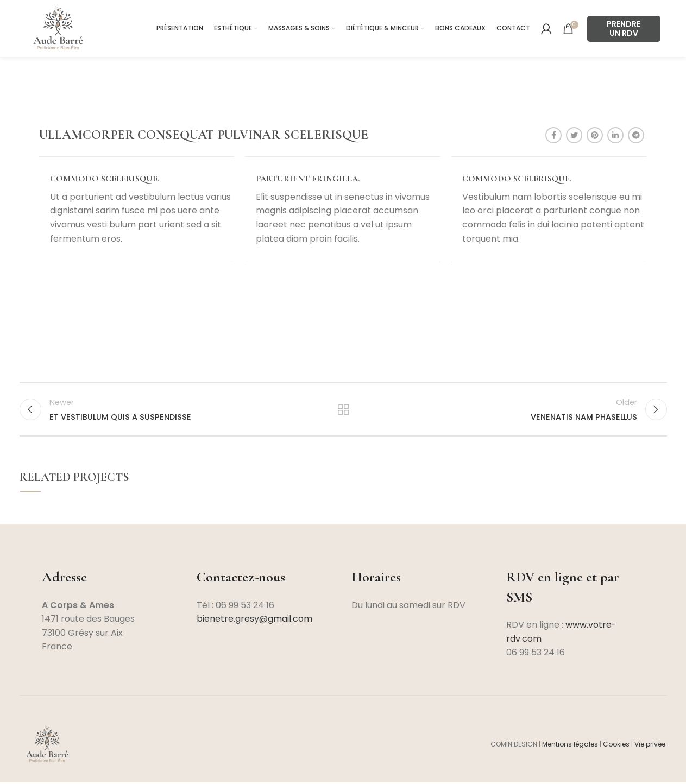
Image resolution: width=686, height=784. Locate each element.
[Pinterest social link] (595, 135)
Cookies (616, 746)
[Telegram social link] (636, 135)
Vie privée (651, 746)
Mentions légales (570, 746)
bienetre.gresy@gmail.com (254, 620)
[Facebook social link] (553, 135)
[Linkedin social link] (615, 135)
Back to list (343, 410)
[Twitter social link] (574, 135)
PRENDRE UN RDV (624, 29)
